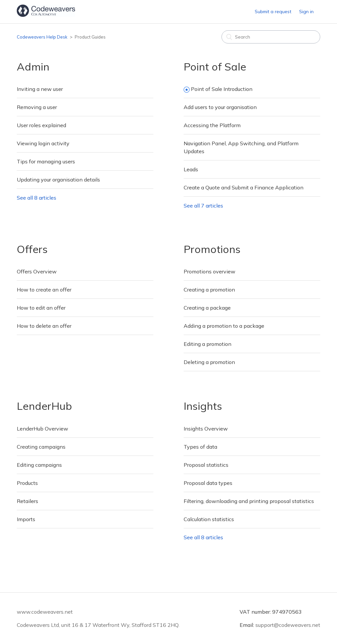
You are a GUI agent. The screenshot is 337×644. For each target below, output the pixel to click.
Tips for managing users (46, 161)
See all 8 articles (37, 198)
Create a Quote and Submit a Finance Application (244, 187)
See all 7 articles (203, 206)
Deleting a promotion (209, 362)
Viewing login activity (43, 143)
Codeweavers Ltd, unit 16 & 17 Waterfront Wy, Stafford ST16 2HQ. (98, 625)
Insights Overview (206, 429)
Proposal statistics (206, 465)
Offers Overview (37, 271)
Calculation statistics (209, 519)
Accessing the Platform (212, 125)
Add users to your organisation (220, 107)
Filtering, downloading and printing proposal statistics (249, 501)
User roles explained (41, 125)
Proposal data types (208, 483)
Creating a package (207, 308)
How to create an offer (44, 290)
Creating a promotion (209, 290)
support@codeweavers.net (288, 625)
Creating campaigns (41, 447)
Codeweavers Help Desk (42, 37)
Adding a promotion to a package (224, 326)
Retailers (27, 501)
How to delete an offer (44, 326)
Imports (26, 519)
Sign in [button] (306, 12)
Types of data (200, 447)
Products (27, 483)
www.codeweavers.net (45, 612)
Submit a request (273, 12)
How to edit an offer (41, 308)
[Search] (271, 37)
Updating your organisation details (58, 180)
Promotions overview (209, 271)
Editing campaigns (39, 465)
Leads (191, 169)
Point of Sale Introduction (222, 89)
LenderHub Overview (42, 429)
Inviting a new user (40, 89)
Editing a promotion (207, 344)
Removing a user (37, 107)
